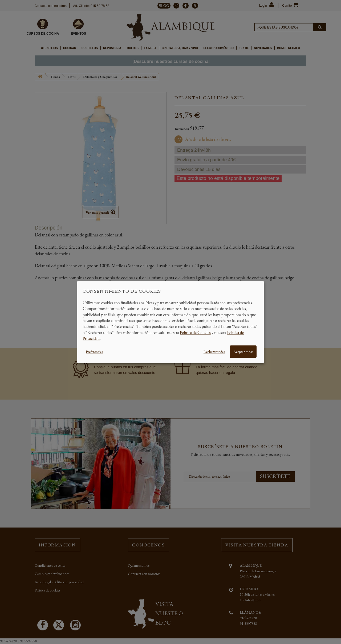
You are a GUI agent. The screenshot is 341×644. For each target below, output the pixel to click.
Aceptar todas (243, 351)
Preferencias (94, 351)
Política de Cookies (195, 332)
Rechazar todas (214, 351)
